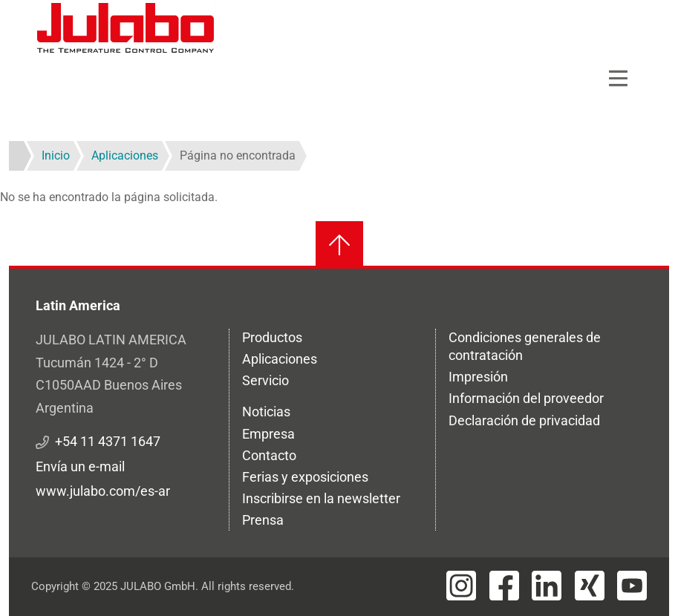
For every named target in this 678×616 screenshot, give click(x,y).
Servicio (265, 380)
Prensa (263, 520)
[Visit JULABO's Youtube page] (632, 586)
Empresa (268, 434)
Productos (272, 337)
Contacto (269, 455)
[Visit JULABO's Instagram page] (461, 586)
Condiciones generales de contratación (525, 346)
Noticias (266, 412)
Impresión (478, 377)
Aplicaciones (280, 359)
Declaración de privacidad (524, 420)
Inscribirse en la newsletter (321, 498)
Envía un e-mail (80, 466)
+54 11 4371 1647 (108, 441)
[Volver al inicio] (339, 245)
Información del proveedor (526, 398)
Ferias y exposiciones (305, 477)
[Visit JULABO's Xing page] (590, 586)
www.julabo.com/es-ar (103, 491)
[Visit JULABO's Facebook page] (504, 586)
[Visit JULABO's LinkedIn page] (547, 586)
